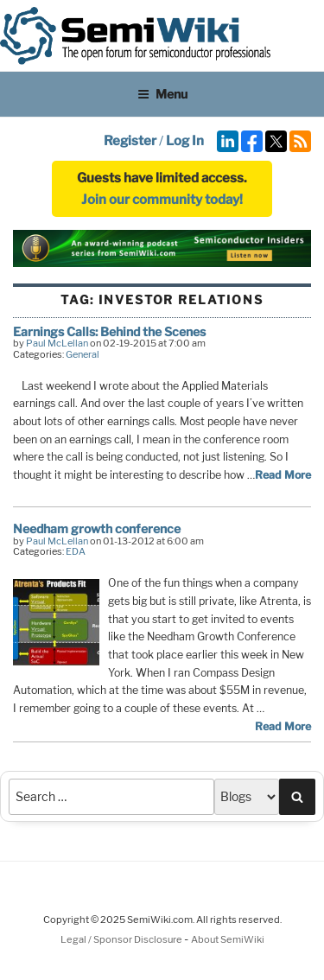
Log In (185, 141)
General (83, 354)
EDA (76, 551)
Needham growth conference (97, 528)
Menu (162, 94)
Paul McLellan (57, 343)
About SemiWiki (228, 939)
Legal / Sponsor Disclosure (122, 939)
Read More (283, 475)
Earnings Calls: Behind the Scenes (109, 331)
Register (130, 141)
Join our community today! (162, 200)
